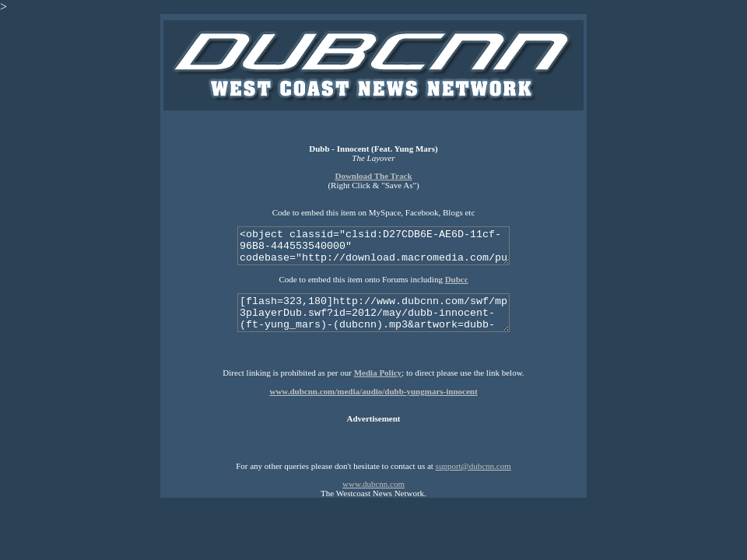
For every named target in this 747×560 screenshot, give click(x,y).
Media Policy (378, 373)
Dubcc (457, 279)
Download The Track (373, 176)
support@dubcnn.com (473, 466)
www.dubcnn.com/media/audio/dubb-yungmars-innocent (373, 391)
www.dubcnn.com (373, 484)
